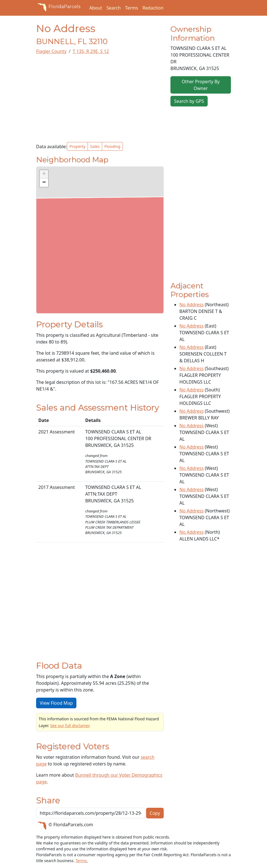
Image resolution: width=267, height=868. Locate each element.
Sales (95, 146)
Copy (155, 813)
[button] (44, 174)
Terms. (82, 861)
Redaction (153, 8)
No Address (192, 305)
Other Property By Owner (201, 85)
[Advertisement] (100, 98)
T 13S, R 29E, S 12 (91, 51)
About (96, 8)
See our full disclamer (70, 726)
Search (113, 8)
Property (77, 146)
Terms (132, 8)
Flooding (112, 146)
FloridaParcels (58, 7)
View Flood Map (56, 703)
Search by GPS (189, 101)
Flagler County (51, 51)
